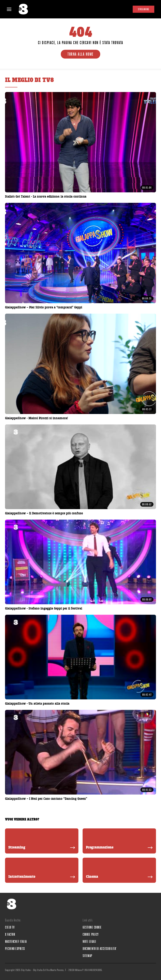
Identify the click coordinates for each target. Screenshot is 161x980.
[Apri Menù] (12, 9)
